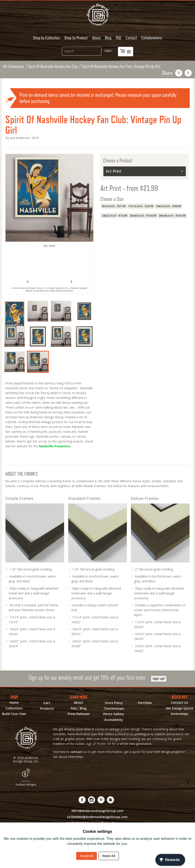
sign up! (159, 679)
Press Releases (79, 714)
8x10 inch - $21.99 (114, 206)
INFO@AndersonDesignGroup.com (97, 811)
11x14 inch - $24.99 (141, 206)
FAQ (118, 38)
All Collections (14, 66)
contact (76, 752)
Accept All (86, 856)
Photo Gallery (114, 714)
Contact (131, 38)
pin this (179, 73)
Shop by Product (76, 38)
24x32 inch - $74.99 (114, 216)
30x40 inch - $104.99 (143, 216)
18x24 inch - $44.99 (168, 206)
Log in (108, 50)
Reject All (109, 856)
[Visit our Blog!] (111, 800)
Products (47, 709)
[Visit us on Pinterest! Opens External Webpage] (101, 800)
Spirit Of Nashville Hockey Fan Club (53, 66)
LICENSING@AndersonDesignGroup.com (97, 817)
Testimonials (114, 709)
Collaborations (152, 38)
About (96, 38)
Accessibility (114, 720)
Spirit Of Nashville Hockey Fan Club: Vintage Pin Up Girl (121, 66)
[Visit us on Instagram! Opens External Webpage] (92, 800)
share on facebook (188, 73)
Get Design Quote (179, 708)
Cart (47, 703)
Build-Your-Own (14, 714)
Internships (179, 714)
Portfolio (145, 703)
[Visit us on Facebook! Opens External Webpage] (82, 800)
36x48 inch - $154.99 (172, 216)
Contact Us (179, 703)
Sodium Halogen (26, 784)
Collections (14, 708)
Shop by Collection (46, 38)
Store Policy (114, 703)
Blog (108, 38)
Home (14, 703)
